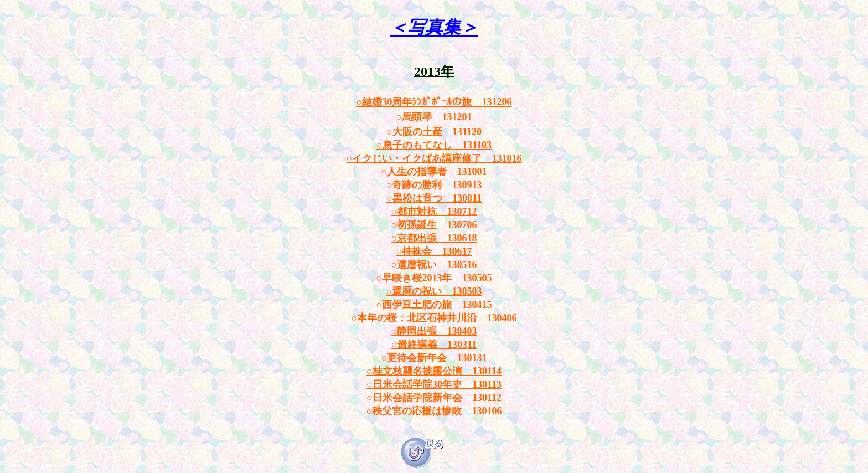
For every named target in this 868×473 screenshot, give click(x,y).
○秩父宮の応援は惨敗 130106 (434, 411)
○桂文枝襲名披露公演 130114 (434, 371)
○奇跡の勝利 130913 (434, 185)
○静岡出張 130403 (434, 331)
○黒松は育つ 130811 (434, 198)
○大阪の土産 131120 (434, 132)
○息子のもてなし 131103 (434, 145)
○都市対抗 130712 (434, 212)
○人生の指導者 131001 (434, 172)
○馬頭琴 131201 (434, 117)
